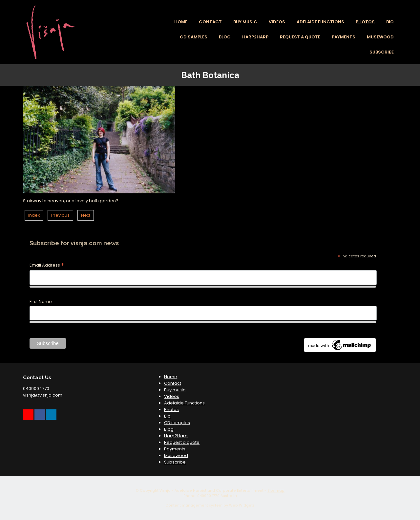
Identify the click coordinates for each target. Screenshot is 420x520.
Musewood (380, 37)
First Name (41, 302)
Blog (225, 37)
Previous (60, 215)
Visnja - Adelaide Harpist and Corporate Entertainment (211, 491)
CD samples (194, 37)
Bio (390, 22)
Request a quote (300, 37)
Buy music (245, 22)
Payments (344, 37)
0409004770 (36, 389)
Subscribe (382, 52)
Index (34, 215)
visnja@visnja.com (43, 395)
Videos (277, 22)
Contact (210, 22)
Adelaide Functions (320, 22)
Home (181, 22)
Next (86, 215)
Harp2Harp (255, 37)
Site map (276, 491)
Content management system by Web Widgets (210, 505)
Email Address (47, 265)
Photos (365, 22)
